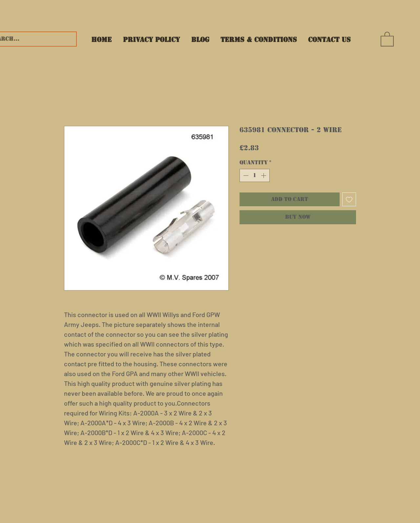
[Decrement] (245, 175)
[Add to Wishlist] (349, 199)
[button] (387, 39)
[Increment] (264, 175)
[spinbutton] (255, 175)
